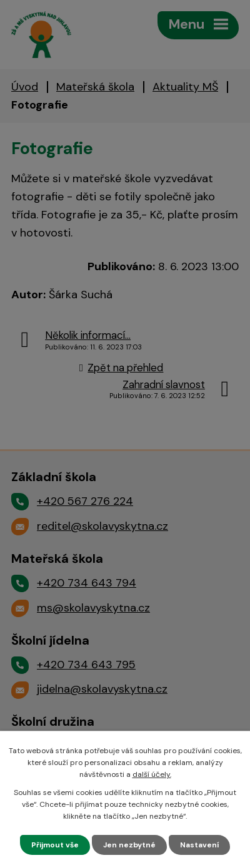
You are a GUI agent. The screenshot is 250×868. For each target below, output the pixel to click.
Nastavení (199, 845)
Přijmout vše (55, 845)
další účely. (152, 774)
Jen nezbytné (129, 845)
